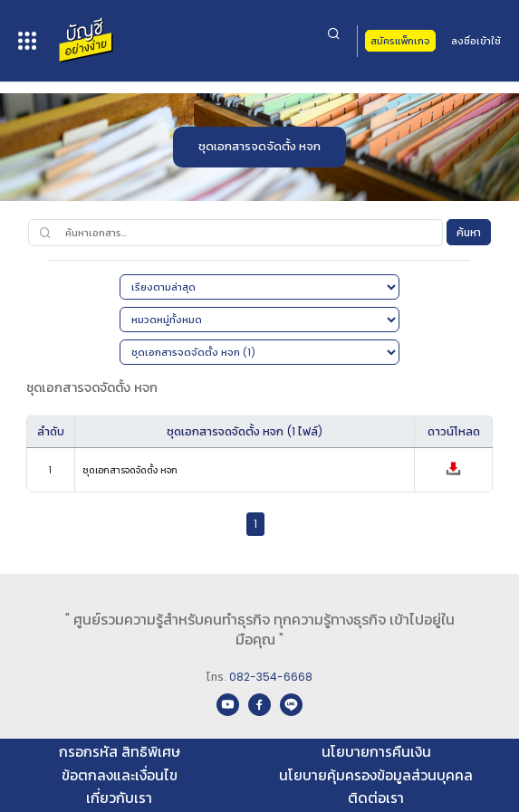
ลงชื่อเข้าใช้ (476, 41)
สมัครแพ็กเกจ (400, 41)
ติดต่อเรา (376, 798)
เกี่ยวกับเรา (119, 798)
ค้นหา (469, 232)
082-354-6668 (271, 677)
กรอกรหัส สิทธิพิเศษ (120, 752)
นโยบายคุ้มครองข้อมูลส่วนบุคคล (376, 775)
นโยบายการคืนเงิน (376, 752)
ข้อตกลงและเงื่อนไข (120, 775)
